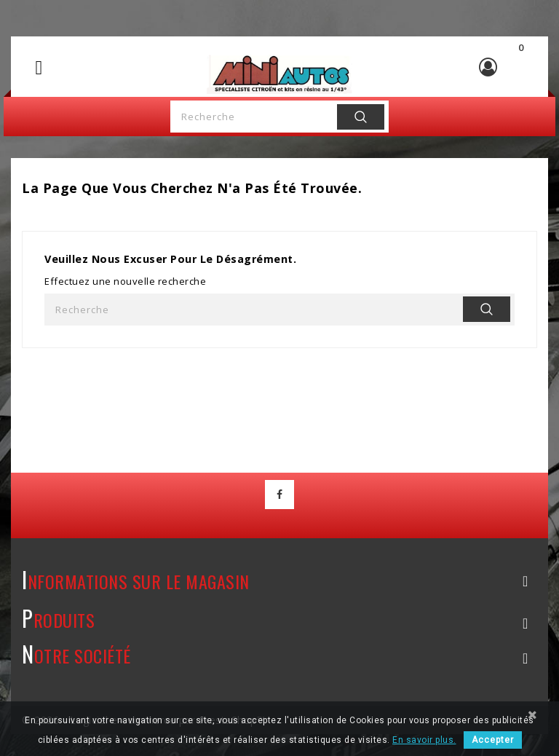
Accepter (493, 740)
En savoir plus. (424, 740)
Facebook (279, 495)
